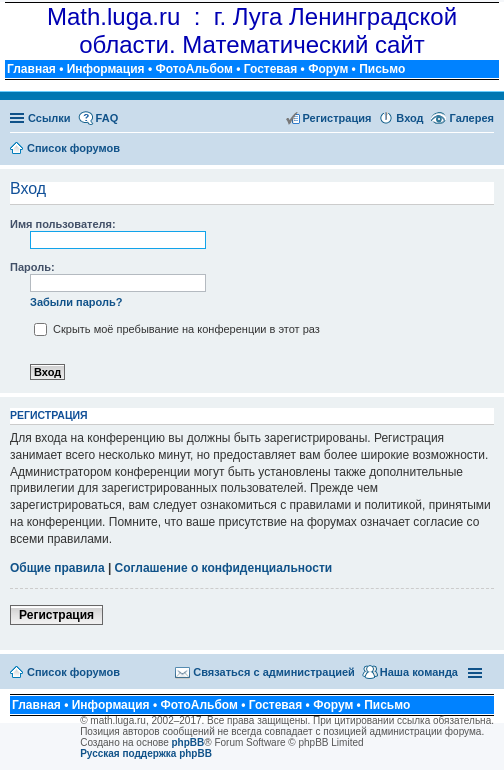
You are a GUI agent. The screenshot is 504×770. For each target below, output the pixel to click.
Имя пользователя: (63, 224)
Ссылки (49, 118)
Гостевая (271, 69)
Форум (328, 69)
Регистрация (56, 615)
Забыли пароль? (76, 302)
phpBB (188, 742)
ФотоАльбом (193, 69)
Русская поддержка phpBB (146, 753)
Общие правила (57, 568)
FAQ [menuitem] (107, 118)
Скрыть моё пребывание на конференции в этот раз (177, 329)
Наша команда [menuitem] (419, 672)
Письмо (382, 69)
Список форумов (73, 672)
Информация (106, 69)
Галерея (472, 118)
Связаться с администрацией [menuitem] (274, 672)
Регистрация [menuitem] (337, 118)
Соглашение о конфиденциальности (224, 568)
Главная (31, 69)
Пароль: (32, 267)
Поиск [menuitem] (487, 150)
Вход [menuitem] (409, 118)
